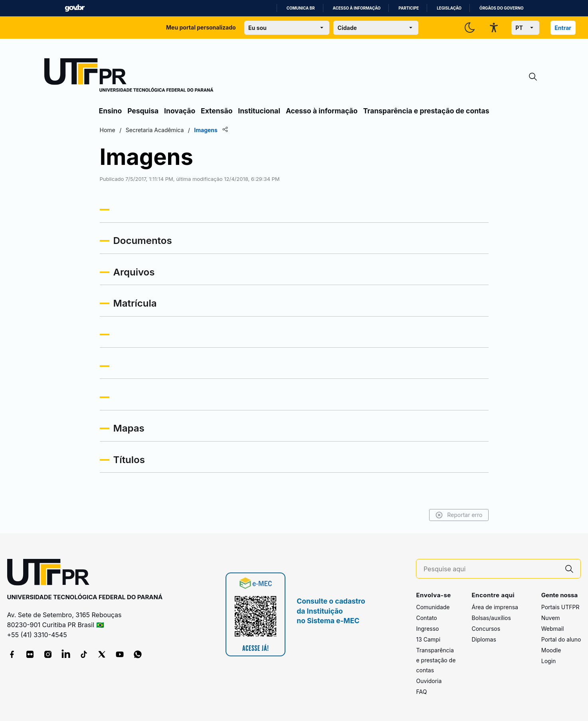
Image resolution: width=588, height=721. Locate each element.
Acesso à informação (357, 8)
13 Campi (428, 639)
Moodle (551, 650)
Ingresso (427, 629)
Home (108, 130)
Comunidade (433, 607)
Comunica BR (301, 8)
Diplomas (484, 639)
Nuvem (551, 618)
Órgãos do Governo (501, 8)
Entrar (563, 28)
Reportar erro (459, 515)
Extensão (217, 111)
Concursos (486, 629)
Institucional (259, 111)
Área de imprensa (495, 607)
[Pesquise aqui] (491, 569)
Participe (409, 8)
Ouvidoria (429, 681)
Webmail (553, 629)
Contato (426, 618)
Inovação (180, 111)
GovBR (75, 8)
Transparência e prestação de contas (426, 111)
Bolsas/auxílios (491, 618)
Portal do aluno (561, 639)
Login (549, 661)
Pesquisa (143, 111)
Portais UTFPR (560, 607)
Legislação (449, 8)
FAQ (421, 692)
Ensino (111, 111)
